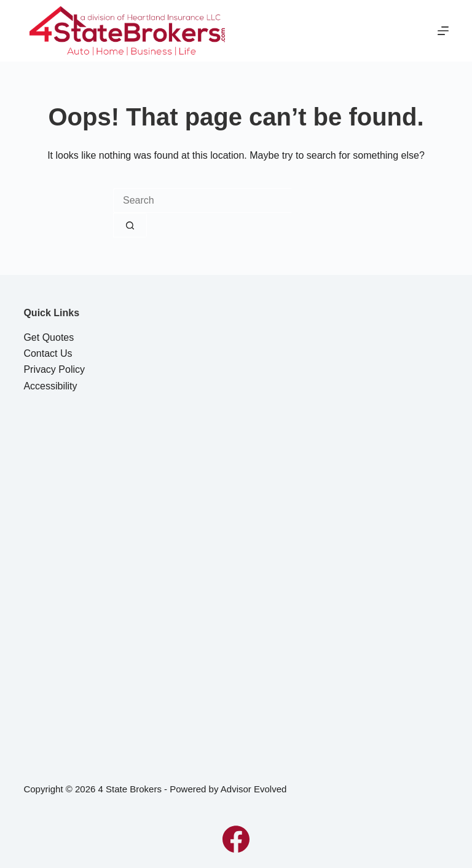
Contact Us (48, 353)
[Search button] (130, 225)
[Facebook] (236, 839)
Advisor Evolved (254, 789)
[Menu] (443, 31)
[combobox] (202, 201)
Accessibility (50, 386)
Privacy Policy (54, 369)
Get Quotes (49, 337)
